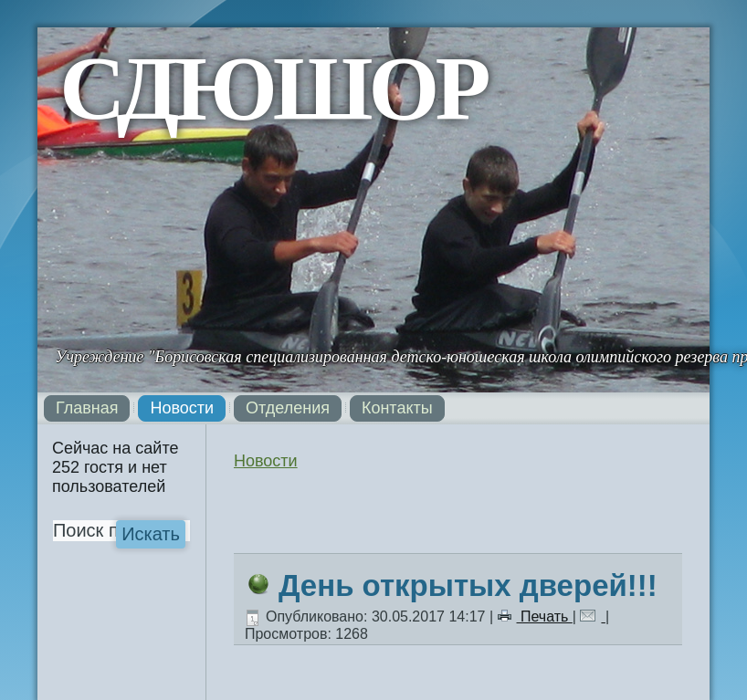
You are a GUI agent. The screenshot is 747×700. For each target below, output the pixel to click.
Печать (535, 616)
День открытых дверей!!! (468, 585)
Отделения (288, 408)
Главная (87, 408)
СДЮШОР (273, 88)
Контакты (397, 408)
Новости (182, 408)
